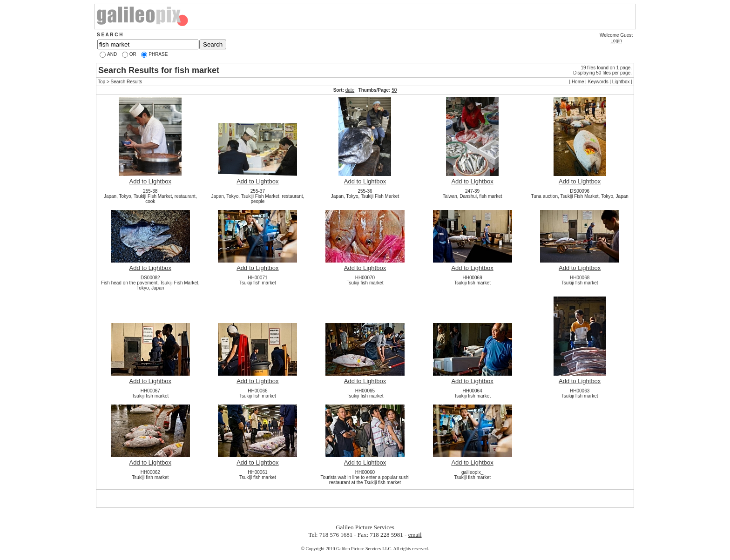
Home (578, 82)
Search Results (127, 82)
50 (394, 90)
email (415, 535)
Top (101, 82)
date (350, 90)
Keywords (598, 82)
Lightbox (621, 82)
